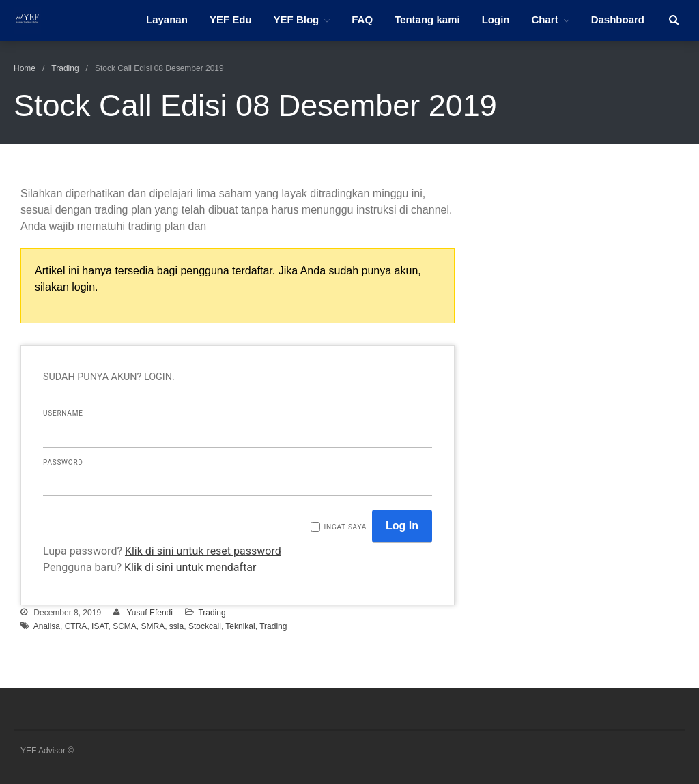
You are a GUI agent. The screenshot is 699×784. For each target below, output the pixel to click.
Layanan (167, 19)
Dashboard (618, 19)
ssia (176, 626)
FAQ (362, 19)
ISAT (100, 626)
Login (496, 19)
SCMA (125, 626)
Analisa (47, 626)
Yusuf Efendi (150, 613)
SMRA (153, 626)
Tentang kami (427, 19)
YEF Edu (231, 19)
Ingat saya (345, 527)
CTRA (76, 626)
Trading (65, 68)
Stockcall (205, 626)
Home (25, 68)
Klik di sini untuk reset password (203, 551)
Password (63, 462)
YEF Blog (297, 19)
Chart (544, 19)
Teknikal (240, 626)
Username (63, 413)
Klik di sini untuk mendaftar (190, 567)
